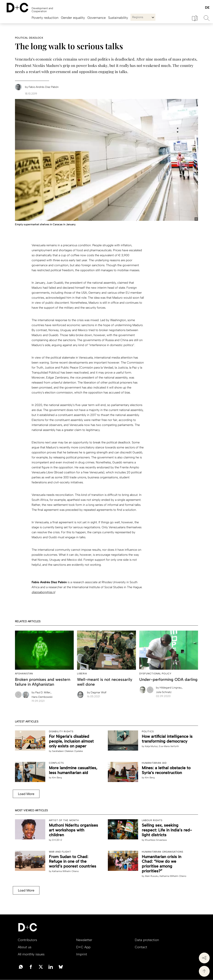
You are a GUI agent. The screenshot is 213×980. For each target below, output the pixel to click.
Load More (26, 794)
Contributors (27, 940)
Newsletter (84, 940)
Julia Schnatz (164, 692)
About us (25, 947)
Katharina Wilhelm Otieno (65, 871)
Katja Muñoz (151, 746)
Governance (97, 18)
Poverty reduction (45, 18)
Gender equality (73, 18)
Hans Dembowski (42, 697)
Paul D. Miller (41, 692)
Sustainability (118, 18)
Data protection (147, 940)
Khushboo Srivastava (156, 840)
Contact (141, 947)
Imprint (82, 954)
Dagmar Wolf (97, 692)
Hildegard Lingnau (169, 688)
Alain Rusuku (152, 876)
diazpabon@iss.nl (43, 592)
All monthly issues (31, 954)
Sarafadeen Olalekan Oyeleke (67, 751)
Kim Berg (57, 778)
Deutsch (207, 8)
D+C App (83, 947)
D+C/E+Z (57, 840)
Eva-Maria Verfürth (169, 746)
